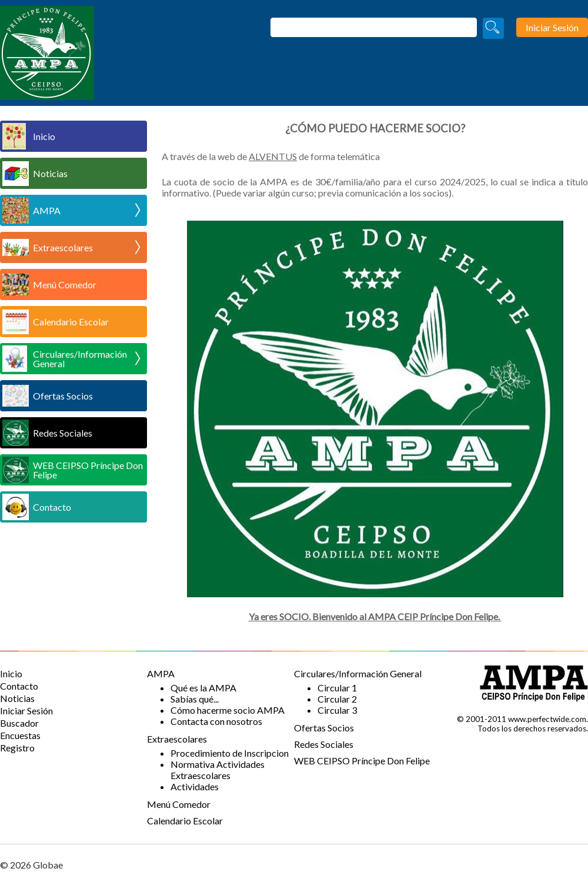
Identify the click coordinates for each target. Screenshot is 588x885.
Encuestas (20, 735)
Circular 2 (337, 699)
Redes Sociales (63, 433)
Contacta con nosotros (216, 721)
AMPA (87, 210)
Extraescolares (87, 247)
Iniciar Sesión (26, 711)
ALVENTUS (273, 156)
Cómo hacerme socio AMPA (228, 710)
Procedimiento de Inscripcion (230, 753)
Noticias (50, 173)
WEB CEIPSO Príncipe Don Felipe (88, 470)
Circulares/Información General (87, 359)
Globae (48, 865)
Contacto (52, 507)
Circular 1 (337, 688)
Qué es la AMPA (203, 688)
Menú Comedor (65, 285)
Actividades (195, 786)
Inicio (44, 136)
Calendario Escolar (71, 322)
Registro (17, 748)
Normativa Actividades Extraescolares (218, 770)
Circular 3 (337, 710)
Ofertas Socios (63, 396)
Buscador (19, 723)
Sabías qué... (195, 699)
